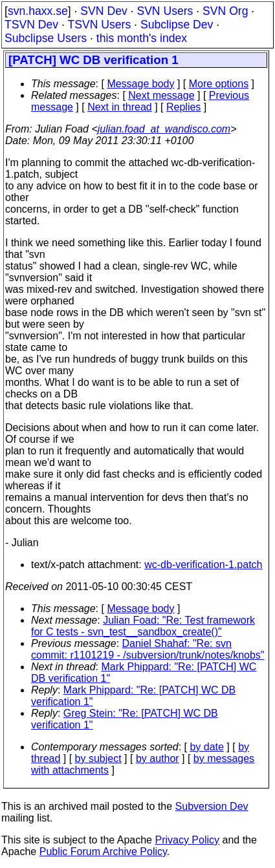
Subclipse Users (46, 38)
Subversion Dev (212, 806)
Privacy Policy (187, 840)
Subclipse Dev (177, 25)
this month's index (142, 38)
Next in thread (120, 107)
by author (158, 758)
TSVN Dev (31, 25)
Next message (161, 95)
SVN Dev (104, 11)
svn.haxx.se (38, 11)
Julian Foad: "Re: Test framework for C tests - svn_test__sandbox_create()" (143, 626)
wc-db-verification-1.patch (203, 565)
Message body (140, 84)
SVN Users (165, 11)
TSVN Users (99, 25)
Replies (183, 107)
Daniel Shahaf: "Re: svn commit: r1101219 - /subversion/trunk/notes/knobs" (148, 649)
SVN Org (225, 11)
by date (206, 747)
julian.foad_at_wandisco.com (164, 129)
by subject (98, 758)
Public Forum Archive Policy (103, 852)
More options (219, 84)
